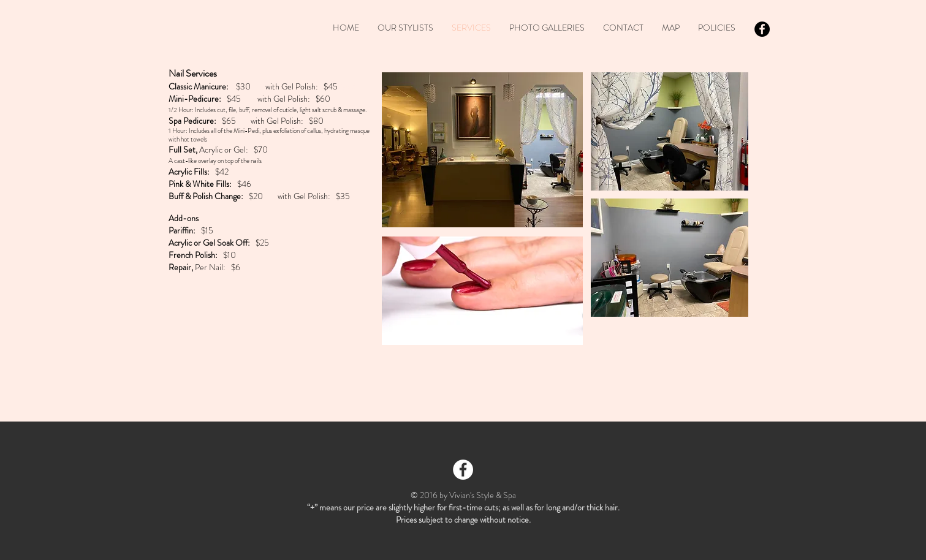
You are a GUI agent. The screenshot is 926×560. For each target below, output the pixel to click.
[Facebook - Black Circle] (762, 29)
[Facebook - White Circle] (463, 470)
